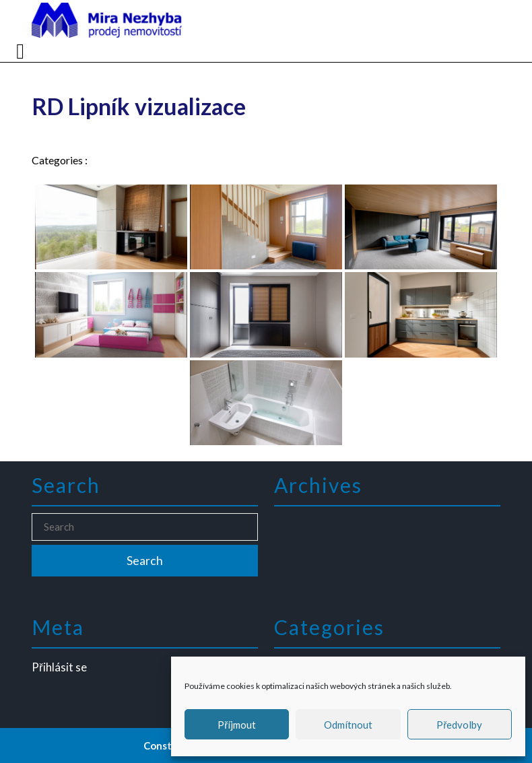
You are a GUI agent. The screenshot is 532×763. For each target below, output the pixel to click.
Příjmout (237, 725)
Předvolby (459, 725)
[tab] (22, 51)
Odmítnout (348, 725)
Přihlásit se (64, 666)
